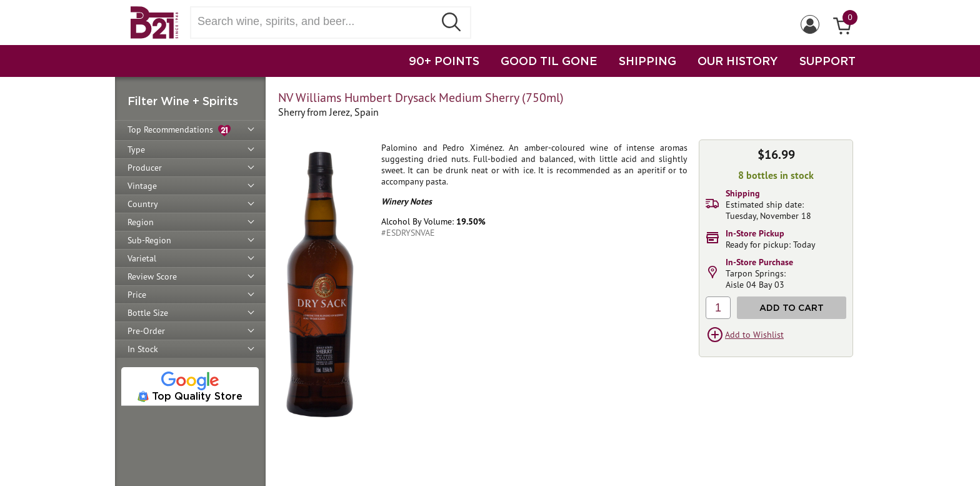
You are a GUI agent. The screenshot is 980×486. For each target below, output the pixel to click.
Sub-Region (149, 240)
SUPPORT (827, 61)
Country (143, 204)
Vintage (142, 186)
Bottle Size (148, 313)
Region (141, 222)
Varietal (142, 258)
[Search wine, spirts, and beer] (316, 22)
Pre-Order (146, 331)
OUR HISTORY (738, 61)
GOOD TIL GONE (549, 61)
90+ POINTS (444, 61)
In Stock (143, 349)
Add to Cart (792, 307)
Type (136, 149)
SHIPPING (647, 61)
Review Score (152, 276)
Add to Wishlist (754, 335)
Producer (145, 168)
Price (137, 295)
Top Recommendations (179, 130)
